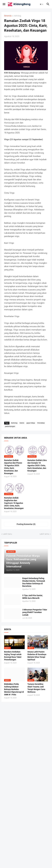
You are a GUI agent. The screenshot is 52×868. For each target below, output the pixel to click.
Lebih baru (8, 534)
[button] (4, 4)
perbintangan (10, 426)
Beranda (8, 16)
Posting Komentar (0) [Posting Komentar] (26, 524)
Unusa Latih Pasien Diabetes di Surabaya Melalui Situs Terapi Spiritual (37, 656)
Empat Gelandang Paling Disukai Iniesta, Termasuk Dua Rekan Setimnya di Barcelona (34, 582)
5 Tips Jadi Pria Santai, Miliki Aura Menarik (33, 597)
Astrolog (17, 16)
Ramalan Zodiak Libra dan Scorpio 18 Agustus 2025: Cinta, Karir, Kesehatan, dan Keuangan (37, 465)
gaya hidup (31, 423)
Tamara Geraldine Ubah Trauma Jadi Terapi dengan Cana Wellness (36, 688)
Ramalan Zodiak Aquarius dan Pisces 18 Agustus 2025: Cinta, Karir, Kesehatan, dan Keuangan (13, 467)
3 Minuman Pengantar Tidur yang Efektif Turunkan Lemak (35, 612)
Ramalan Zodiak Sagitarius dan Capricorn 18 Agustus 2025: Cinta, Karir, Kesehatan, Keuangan (14, 503)
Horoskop (41, 423)
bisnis (22, 423)
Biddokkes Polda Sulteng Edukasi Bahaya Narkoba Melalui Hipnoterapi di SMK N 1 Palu (14, 689)
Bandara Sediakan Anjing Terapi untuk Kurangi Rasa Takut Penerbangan (13, 656)
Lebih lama (44, 534)
